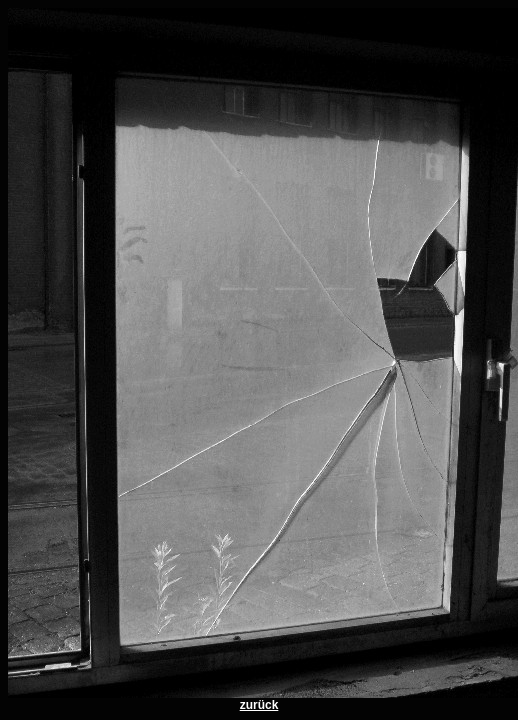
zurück (259, 705)
